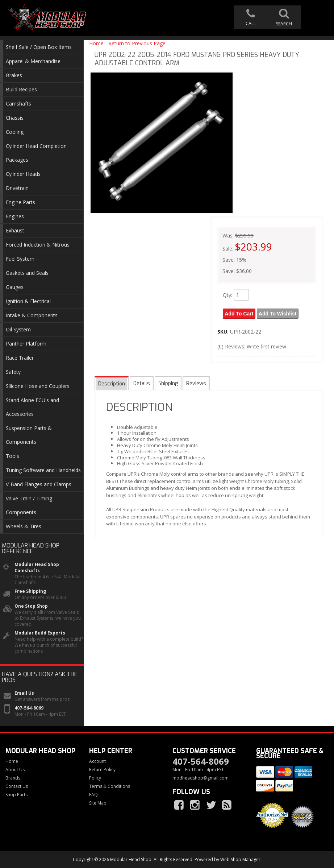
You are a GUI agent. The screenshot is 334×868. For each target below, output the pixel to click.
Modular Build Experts (40, 633)
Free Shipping (30, 591)
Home (96, 43)
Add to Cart (239, 313)
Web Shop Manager (240, 859)
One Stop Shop (31, 606)
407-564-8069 (29, 708)
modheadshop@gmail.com (201, 778)
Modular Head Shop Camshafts (37, 568)
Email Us (24, 693)
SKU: (224, 331)
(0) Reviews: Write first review (252, 346)
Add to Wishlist (278, 313)
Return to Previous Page (137, 43)
